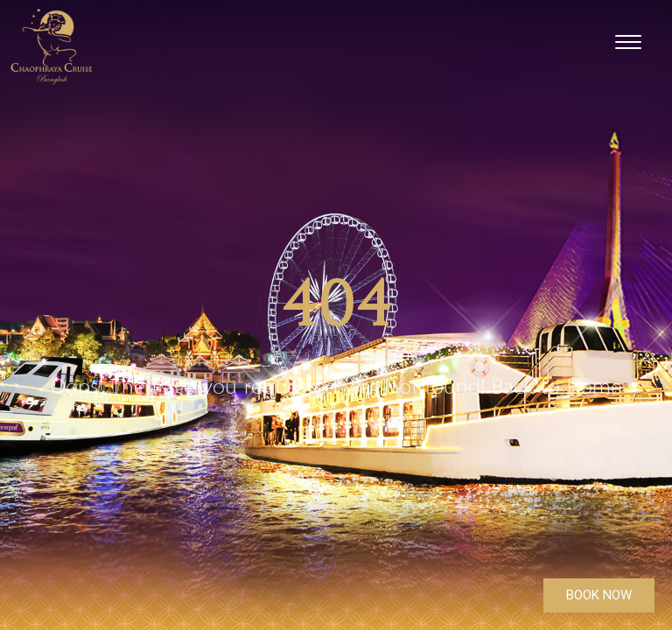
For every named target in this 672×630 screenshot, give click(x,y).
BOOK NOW (599, 595)
